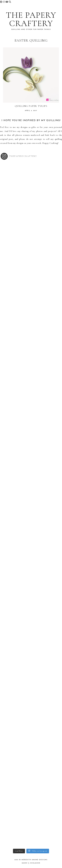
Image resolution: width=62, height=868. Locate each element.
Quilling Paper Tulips (31, 106)
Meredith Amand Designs (34, 860)
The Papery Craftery (31, 19)
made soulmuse (31, 863)
